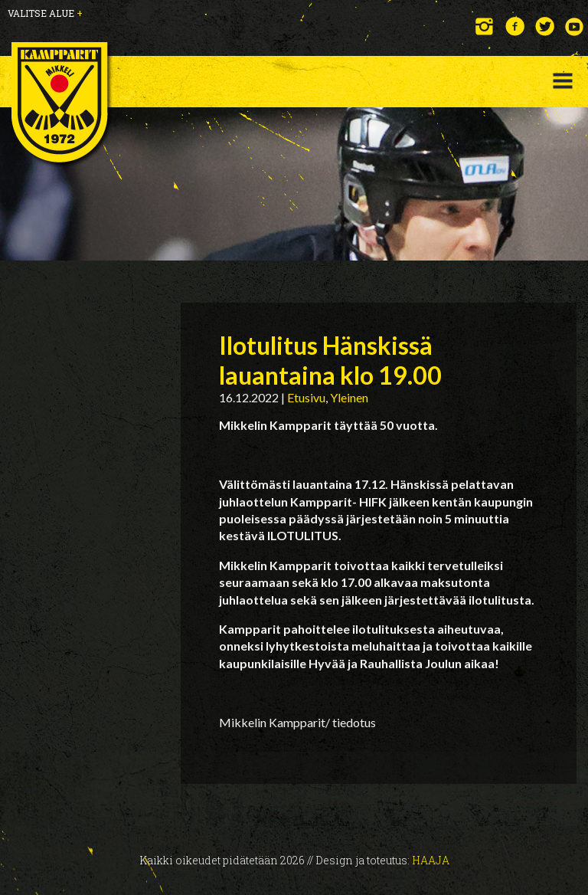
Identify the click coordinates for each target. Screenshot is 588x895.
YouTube (575, 26)
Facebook (515, 26)
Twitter (545, 26)
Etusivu (306, 397)
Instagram (485, 26)
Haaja (431, 860)
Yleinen (349, 397)
